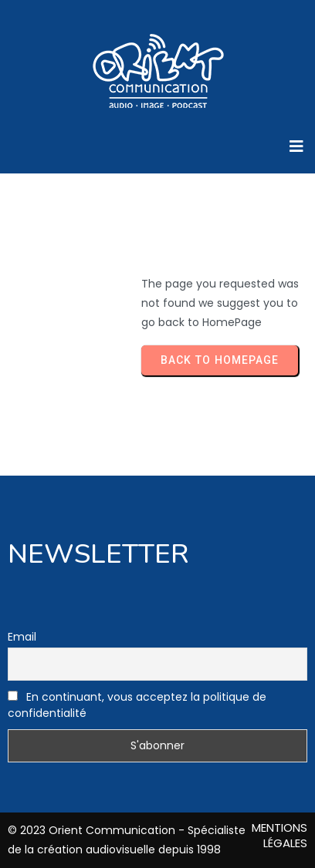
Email (22, 637)
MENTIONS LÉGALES (279, 835)
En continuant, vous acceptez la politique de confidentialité (137, 705)
